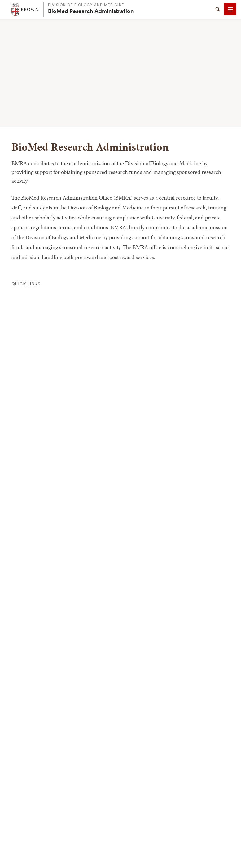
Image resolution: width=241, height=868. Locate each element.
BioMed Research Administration (91, 11)
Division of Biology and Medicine (86, 5)
